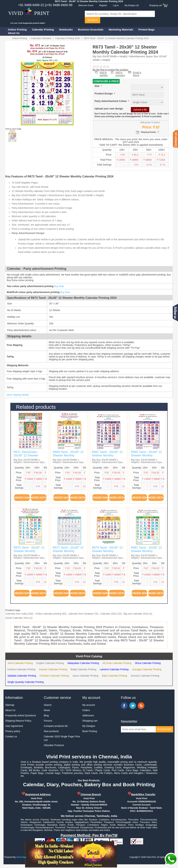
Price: (147, 127)
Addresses (88, 715)
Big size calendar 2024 (136, 614)
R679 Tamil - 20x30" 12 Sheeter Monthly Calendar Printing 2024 (107, 551)
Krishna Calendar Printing (21, 669)
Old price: (146, 122)
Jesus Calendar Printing (85, 676)
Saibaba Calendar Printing (22, 676)
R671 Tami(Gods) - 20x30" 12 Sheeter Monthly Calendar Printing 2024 (26, 457)
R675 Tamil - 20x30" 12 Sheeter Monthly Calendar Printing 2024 (29, 551)
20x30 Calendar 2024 (17, 618)
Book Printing (90, 731)
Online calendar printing (48, 614)
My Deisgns (89, 726)
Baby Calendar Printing (115, 676)
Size (97, 86)
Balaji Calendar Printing (83, 669)
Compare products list (56, 726)
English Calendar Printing (50, 663)
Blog (46, 715)
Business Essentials (91, 30)
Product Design (104, 94)
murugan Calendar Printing (147, 669)
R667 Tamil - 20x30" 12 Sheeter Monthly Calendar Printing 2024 (107, 456)
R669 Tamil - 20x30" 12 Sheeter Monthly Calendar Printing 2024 (68, 456)
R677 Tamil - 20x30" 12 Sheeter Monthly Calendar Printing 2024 (68, 551)
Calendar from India (16, 614)
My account (89, 705)
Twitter (133, 706)
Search (48, 705)
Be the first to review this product (110, 70)
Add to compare (120, 72)
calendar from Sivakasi (81, 614)
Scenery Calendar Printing (145, 676)
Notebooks (66, 30)
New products (51, 731)
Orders (86, 710)
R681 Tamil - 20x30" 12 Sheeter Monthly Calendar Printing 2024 (146, 551)
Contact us (11, 736)
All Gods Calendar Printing (117, 663)
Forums (48, 721)
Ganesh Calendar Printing (53, 669)
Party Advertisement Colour (111, 101)
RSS (141, 706)
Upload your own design (109, 109)
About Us (14, 33)
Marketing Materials (121, 30)
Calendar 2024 (108, 614)
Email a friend (137, 72)
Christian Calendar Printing (54, 676)
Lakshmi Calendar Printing (114, 669)
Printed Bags (147, 30)
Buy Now (59, 286)
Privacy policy (13, 731)
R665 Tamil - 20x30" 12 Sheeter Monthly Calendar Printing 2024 (146, 456)
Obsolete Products (54, 745)
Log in (116, 5)
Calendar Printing (43, 30)
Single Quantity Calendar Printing (25, 682)
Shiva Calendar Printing (148, 663)
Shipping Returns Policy (18, 721)
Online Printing (17, 30)
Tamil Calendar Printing (20, 663)
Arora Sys (21, 857)
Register (103, 5)
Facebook (124, 706)
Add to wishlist (104, 74)
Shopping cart (90, 721)
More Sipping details (18, 395)
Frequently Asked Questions (21, 715)
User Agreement (14, 726)
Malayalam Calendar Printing (83, 663)
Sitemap (10, 705)
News (47, 710)
